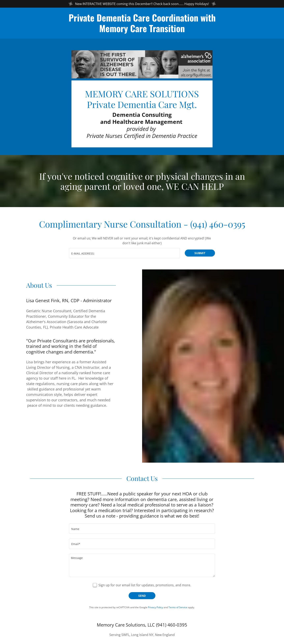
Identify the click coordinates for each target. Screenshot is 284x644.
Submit (200, 254)
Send (142, 596)
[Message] (142, 566)
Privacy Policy (155, 608)
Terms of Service (178, 608)
